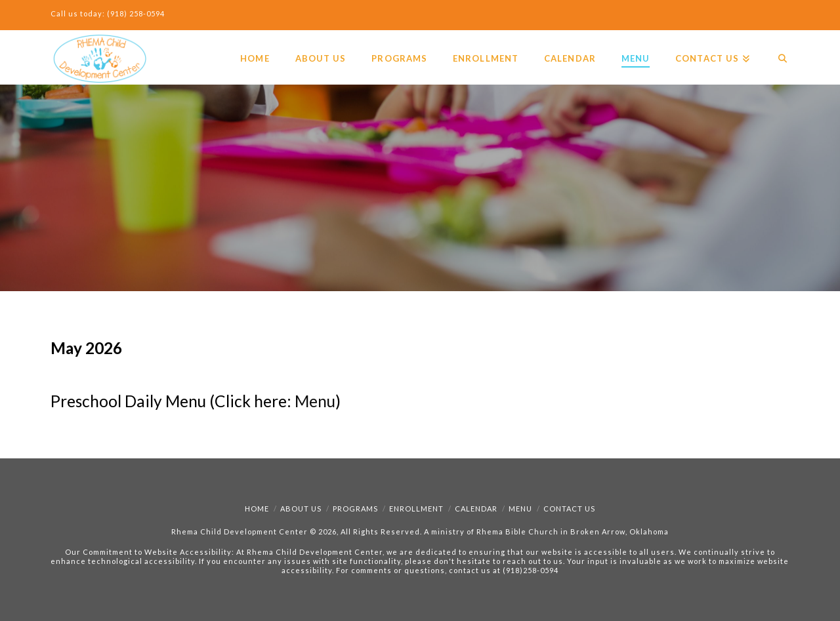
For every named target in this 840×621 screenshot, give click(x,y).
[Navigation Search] (776, 47)
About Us (301, 509)
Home (257, 509)
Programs (355, 509)
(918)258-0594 (531, 570)
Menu (315, 401)
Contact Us (569, 509)
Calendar (476, 509)
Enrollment (416, 509)
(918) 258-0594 (136, 13)
